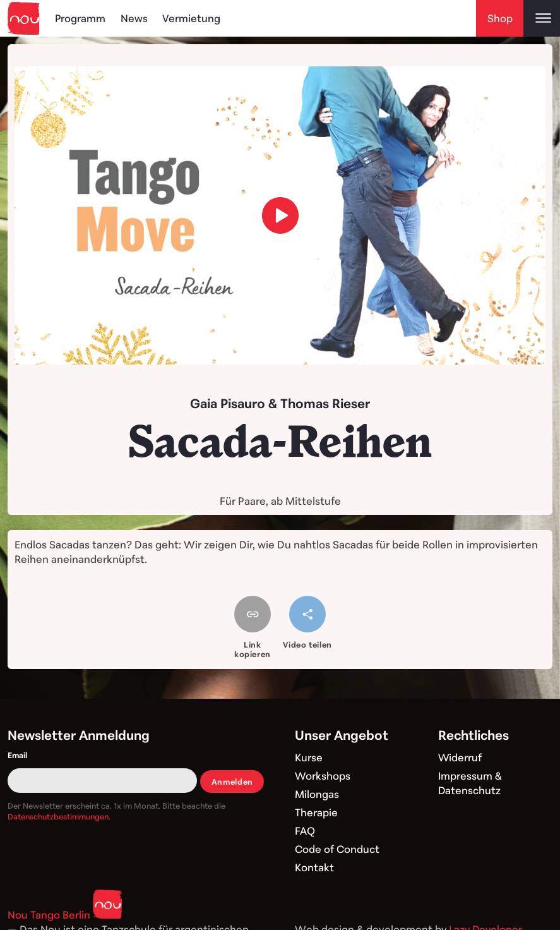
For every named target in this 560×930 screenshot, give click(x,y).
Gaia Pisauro (228, 403)
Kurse (309, 757)
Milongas (317, 794)
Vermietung (192, 18)
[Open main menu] (542, 18)
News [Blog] (135, 18)
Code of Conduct (338, 849)
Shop (500, 18)
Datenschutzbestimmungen (58, 816)
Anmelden (232, 782)
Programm (80, 18)
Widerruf (460, 757)
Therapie (316, 812)
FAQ (305, 830)
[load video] (280, 215)
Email (17, 755)
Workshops (323, 776)
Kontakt (314, 867)
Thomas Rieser (325, 403)
